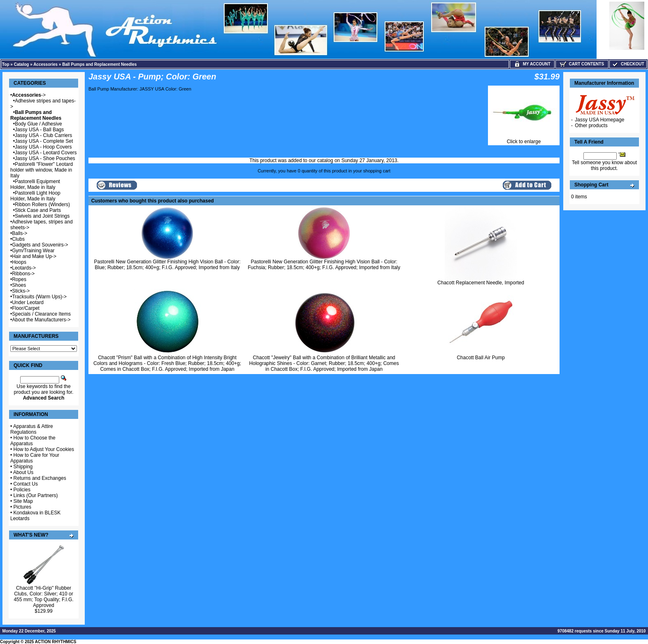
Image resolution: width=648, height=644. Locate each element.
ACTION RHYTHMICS (56, 642)
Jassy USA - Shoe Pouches (45, 158)
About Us (23, 472)
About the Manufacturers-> (41, 320)
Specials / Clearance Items (41, 314)
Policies (22, 490)
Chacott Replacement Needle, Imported (481, 283)
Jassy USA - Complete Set (44, 141)
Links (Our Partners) (36, 495)
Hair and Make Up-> (34, 256)
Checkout (628, 64)
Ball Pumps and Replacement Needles (99, 64)
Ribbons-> (23, 274)
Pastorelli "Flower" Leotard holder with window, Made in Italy (42, 170)
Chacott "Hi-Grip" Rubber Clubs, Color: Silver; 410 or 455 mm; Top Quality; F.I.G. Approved (43, 597)
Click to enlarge (524, 139)
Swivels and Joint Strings (42, 216)
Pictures (22, 507)
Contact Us (26, 484)
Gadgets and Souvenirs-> (40, 245)
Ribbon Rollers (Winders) (42, 205)
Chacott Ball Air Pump (481, 358)
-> (29, 95)
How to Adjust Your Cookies (44, 449)
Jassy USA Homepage (599, 120)
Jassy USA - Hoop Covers (43, 147)
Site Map (23, 501)
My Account (532, 64)
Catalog (22, 64)
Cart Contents (582, 64)
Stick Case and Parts (38, 210)
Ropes (19, 279)
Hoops (19, 262)
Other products (591, 126)
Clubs (18, 239)
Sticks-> (21, 291)
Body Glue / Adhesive (38, 124)
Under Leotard (28, 302)
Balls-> (20, 233)
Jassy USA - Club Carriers (43, 135)
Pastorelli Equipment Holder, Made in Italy (35, 184)
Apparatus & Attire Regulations (32, 429)
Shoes (19, 285)
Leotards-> (24, 268)
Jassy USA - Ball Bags (39, 130)
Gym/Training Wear (33, 251)
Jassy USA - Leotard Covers (46, 153)
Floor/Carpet (26, 308)
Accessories (45, 64)
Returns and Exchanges (40, 478)
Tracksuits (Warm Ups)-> (39, 297)
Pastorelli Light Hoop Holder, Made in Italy (35, 196)
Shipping (23, 467)
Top (6, 64)
